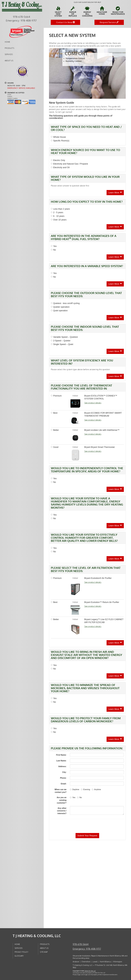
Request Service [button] (109, 22)
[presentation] (96, 826)
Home (7, 42)
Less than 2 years (60, 209)
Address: (62, 766)
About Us (9, 61)
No (53, 250)
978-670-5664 (81, 944)
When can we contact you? (60, 791)
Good (55, 447)
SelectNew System (58, 12)
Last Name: (61, 761)
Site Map (44, 952)
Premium (56, 396)
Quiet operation (59, 311)
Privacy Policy (21, 952)
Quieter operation (60, 307)
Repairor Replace (73, 12)
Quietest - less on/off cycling (65, 303)
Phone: (63, 778)
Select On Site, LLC (90, 971)
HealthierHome (102, 11)
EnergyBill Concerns (87, 12)
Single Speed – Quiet (62, 344)
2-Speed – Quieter (61, 341)
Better (55, 430)
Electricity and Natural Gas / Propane (69, 164)
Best (54, 413)
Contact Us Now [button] (65, 22)
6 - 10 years (58, 216)
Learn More (115, 193)
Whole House (58, 137)
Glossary (19, 956)
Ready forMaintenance (118, 11)
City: (64, 772)
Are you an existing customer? (62, 800)
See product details (93, 403)
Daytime (75, 789)
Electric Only (58, 160)
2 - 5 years (57, 212)
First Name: (61, 755)
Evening (86, 789)
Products (9, 48)
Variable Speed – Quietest (64, 337)
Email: (64, 784)
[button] (87, 836)
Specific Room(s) (60, 141)
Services (9, 54)
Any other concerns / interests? (62, 811)
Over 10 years (59, 220)
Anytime (96, 789)
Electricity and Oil (60, 167)
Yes (54, 246)
